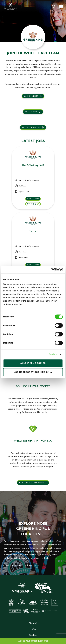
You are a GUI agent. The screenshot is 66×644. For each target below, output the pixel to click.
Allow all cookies (33, 363)
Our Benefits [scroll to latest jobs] (31, 96)
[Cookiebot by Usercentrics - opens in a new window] (51, 270)
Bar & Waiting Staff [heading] (33, 165)
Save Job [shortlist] (32, 204)
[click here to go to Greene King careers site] (33, 598)
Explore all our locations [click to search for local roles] (21, 565)
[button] (54, 6)
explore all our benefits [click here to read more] (33, 483)
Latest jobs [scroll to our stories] (31, 112)
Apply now (33, 199)
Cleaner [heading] (33, 231)
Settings (53, 354)
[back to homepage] (10, 6)
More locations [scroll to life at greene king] (31, 127)
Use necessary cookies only (33, 372)
